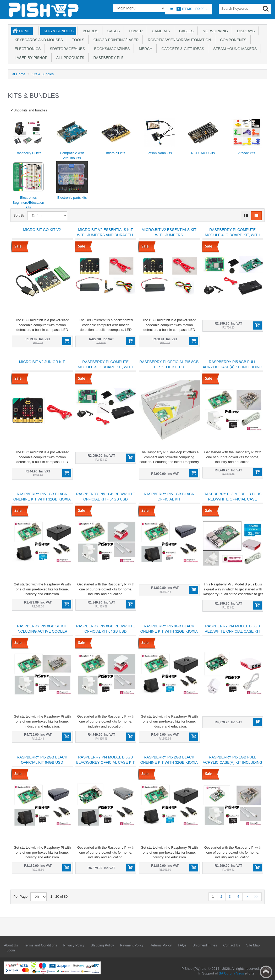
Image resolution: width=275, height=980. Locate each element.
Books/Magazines (111, 49)
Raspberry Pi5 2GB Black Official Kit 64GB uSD (42, 760)
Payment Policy (132, 945)
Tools (77, 40)
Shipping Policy (102, 945)
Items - (189, 9)
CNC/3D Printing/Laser (115, 40)
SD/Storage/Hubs (66, 49)
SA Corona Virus (231, 973)
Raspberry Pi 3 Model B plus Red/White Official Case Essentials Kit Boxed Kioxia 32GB (233, 502)
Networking (214, 31)
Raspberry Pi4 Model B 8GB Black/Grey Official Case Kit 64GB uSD (105, 762)
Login (11, 950)
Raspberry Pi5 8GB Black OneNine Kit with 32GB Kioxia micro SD (169, 631)
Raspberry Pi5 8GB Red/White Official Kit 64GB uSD (105, 629)
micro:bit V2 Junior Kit (42, 362)
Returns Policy (161, 945)
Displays (245, 31)
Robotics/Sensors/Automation (178, 40)
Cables (185, 31)
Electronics (27, 49)
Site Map (253, 945)
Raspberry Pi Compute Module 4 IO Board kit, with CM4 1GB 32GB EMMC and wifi (106, 367)
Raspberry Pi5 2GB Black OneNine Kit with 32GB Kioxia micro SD (169, 762)
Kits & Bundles (58, 31)
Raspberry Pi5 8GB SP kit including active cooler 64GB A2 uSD (42, 631)
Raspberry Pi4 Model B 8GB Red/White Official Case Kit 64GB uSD (232, 631)
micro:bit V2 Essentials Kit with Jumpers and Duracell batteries (106, 235)
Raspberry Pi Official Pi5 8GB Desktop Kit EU (169, 364)
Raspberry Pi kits (28, 153)
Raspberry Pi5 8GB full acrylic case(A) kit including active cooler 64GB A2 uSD (232, 367)
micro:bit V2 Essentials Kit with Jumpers (169, 232)
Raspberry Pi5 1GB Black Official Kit (169, 497)
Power (135, 31)
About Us (11, 945)
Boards (89, 31)
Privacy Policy (74, 945)
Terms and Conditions (41, 945)
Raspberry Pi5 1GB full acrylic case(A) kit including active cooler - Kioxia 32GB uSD (232, 765)
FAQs (182, 945)
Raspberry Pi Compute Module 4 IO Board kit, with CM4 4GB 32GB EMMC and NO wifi (233, 238)
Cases (112, 31)
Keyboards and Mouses (38, 40)
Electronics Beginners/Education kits (28, 202)
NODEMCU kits (203, 153)
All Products (69, 58)
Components (232, 40)
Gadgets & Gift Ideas (182, 49)
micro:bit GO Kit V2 (42, 230)
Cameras (160, 31)
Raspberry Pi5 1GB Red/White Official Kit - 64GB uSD (105, 497)
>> (256, 896)
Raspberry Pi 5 (107, 58)
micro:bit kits (116, 153)
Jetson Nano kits (159, 153)
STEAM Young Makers (234, 49)
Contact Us (232, 945)
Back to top (266, 972)
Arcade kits (246, 153)
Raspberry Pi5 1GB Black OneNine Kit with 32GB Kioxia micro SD (42, 499)
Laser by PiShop (30, 58)
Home (25, 31)
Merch (144, 49)
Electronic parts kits (72, 198)
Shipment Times (205, 945)
